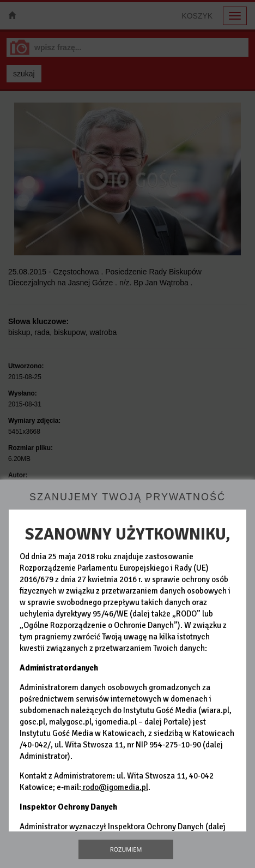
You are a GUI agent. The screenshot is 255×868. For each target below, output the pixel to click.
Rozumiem (126, 849)
